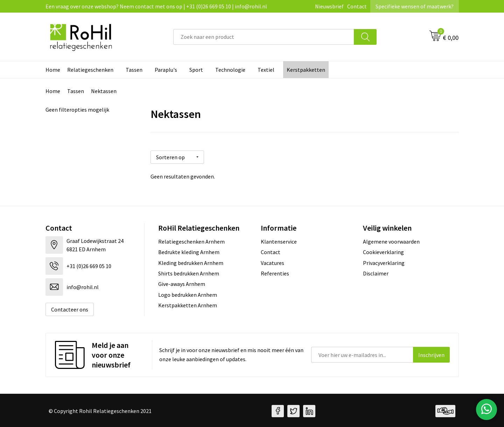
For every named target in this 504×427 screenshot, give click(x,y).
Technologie (230, 70)
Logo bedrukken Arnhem (188, 293)
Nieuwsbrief (329, 6)
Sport (196, 70)
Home (53, 70)
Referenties (275, 272)
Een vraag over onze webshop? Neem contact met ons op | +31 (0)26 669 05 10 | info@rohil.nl (156, 6)
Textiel (266, 70)
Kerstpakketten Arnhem (188, 304)
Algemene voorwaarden (391, 240)
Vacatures (272, 261)
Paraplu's (166, 70)
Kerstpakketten (306, 70)
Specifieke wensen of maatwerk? (415, 6)
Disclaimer (376, 272)
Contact (357, 6)
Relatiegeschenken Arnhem (191, 240)
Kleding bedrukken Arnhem (191, 261)
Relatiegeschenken (90, 70)
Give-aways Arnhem (182, 283)
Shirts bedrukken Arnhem (189, 272)
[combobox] (264, 37)
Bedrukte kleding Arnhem (189, 251)
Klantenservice (279, 240)
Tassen (134, 70)
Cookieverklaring (383, 251)
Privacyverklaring (384, 261)
